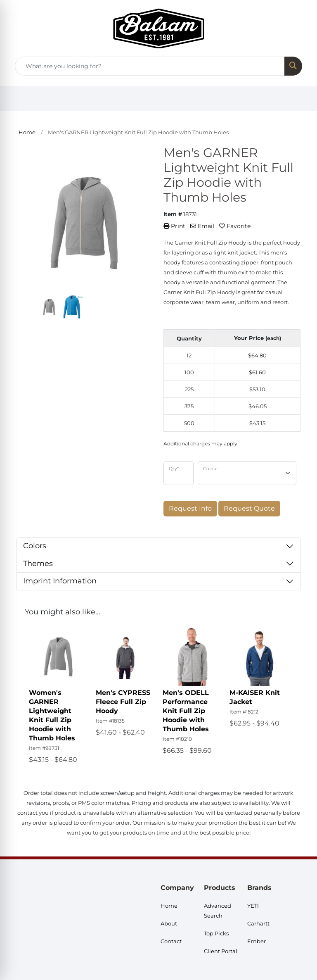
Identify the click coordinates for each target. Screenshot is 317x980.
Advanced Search (218, 911)
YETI (253, 906)
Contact (171, 941)
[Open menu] (300, 99)
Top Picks (216, 933)
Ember (257, 941)
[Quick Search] (150, 66)
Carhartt (258, 923)
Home (169, 906)
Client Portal (221, 951)
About (169, 923)
